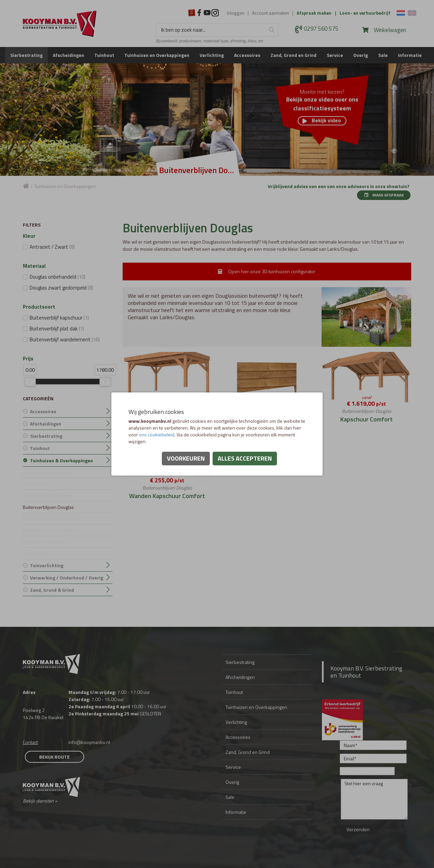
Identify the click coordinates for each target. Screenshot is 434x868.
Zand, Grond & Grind (52, 590)
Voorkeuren (186, 458)
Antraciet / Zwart (52, 247)
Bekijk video (322, 121)
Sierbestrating (26, 55)
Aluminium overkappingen (49, 472)
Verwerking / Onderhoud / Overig (67, 578)
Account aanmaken (270, 13)
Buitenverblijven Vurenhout (51, 519)
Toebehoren (36, 553)
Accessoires (247, 55)
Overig (361, 55)
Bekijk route (55, 757)
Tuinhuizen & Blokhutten (48, 495)
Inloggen (236, 13)
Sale (383, 55)
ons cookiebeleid (157, 435)
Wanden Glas (36, 484)
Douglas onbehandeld (58, 277)
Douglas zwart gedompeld (61, 288)
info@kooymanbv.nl (89, 742)
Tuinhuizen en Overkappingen (157, 55)
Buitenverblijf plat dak (57, 329)
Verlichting (212, 55)
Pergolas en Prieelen (44, 542)
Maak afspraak (384, 195)
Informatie (410, 55)
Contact (30, 742)
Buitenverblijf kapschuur (59, 318)
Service (335, 55)
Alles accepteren (245, 458)
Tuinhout (104, 55)
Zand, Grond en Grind (293, 55)
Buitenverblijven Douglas (48, 507)
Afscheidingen (68, 55)
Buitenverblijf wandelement (65, 339)
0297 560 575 (321, 29)
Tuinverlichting (47, 565)
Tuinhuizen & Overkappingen (61, 460)
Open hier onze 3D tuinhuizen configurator (267, 271)
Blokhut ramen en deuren (49, 530)
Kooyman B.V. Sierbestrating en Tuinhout (366, 672)
